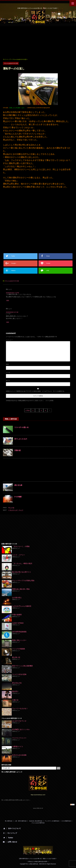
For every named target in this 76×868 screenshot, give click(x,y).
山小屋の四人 (17, 598)
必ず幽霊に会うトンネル (21, 729)
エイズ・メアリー (19, 555)
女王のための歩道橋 (19, 755)
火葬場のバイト (18, 747)
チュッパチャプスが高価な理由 (23, 581)
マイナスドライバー (19, 738)
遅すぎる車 (18, 485)
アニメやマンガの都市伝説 (52, 821)
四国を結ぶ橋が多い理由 (21, 589)
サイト (8, 381)
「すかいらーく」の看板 (21, 546)
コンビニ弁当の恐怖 (19, 674)
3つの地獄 (18, 497)
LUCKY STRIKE (18, 623)
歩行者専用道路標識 (19, 632)
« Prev (28, 410)
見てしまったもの (21, 439)
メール (8, 372)
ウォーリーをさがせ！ (20, 709)
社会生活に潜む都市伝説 (36, 821)
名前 (7, 364)
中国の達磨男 (17, 615)
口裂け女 (15, 700)
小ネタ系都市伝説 (66, 821)
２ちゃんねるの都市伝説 (38, 823)
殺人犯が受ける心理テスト (22, 572)
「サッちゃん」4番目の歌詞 (22, 563)
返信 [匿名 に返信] (8, 300)
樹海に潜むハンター (19, 640)
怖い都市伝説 (9, 821)
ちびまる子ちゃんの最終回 (22, 606)
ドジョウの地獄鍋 (19, 649)
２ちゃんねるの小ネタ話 (12, 281)
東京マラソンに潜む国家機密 (22, 666)
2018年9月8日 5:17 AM (12, 312)
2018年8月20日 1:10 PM (12, 293)
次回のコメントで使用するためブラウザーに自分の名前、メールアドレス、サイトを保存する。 (36, 391)
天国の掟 (18, 450)
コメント (9, 340)
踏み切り (15, 691)
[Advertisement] (38, 42)
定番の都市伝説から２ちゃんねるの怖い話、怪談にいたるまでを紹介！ (38, 859)
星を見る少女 (17, 683)
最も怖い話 (16, 657)
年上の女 (11, 508)
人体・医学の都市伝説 (21, 821)
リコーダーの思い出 (21, 427)
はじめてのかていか (19, 721)
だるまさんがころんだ (16, 510)
